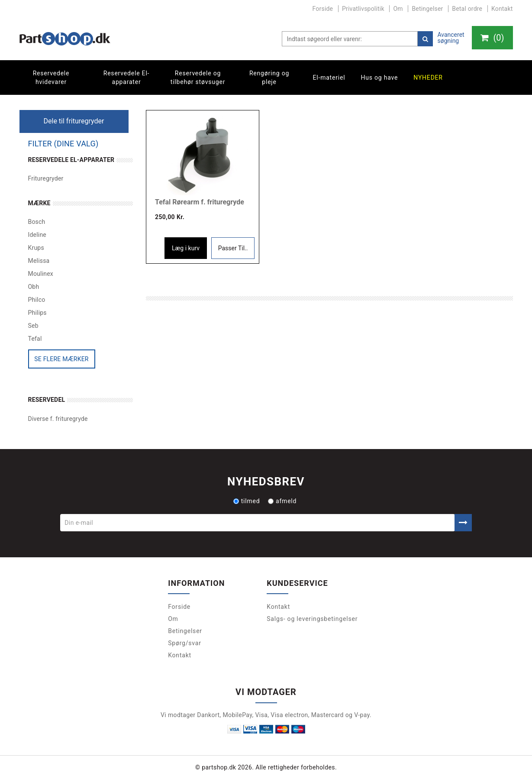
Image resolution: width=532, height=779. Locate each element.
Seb (33, 326)
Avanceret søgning (451, 38)
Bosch (37, 222)
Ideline (37, 235)
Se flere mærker (61, 359)
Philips (37, 313)
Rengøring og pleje (269, 78)
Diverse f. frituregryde (58, 419)
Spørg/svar (185, 643)
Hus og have (379, 78)
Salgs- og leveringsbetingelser (312, 619)
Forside (323, 9)
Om (398, 9)
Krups (36, 248)
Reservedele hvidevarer (51, 78)
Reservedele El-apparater (127, 78)
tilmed (247, 501)
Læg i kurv (186, 248)
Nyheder (428, 78)
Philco (37, 300)
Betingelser (427, 9)
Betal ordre (467, 9)
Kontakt (502, 9)
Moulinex (41, 274)
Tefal (35, 339)
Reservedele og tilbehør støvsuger (198, 78)
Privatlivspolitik (363, 9)
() (492, 38)
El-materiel (329, 78)
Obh (34, 287)
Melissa (39, 261)
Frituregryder (46, 178)
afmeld (282, 501)
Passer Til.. (233, 248)
